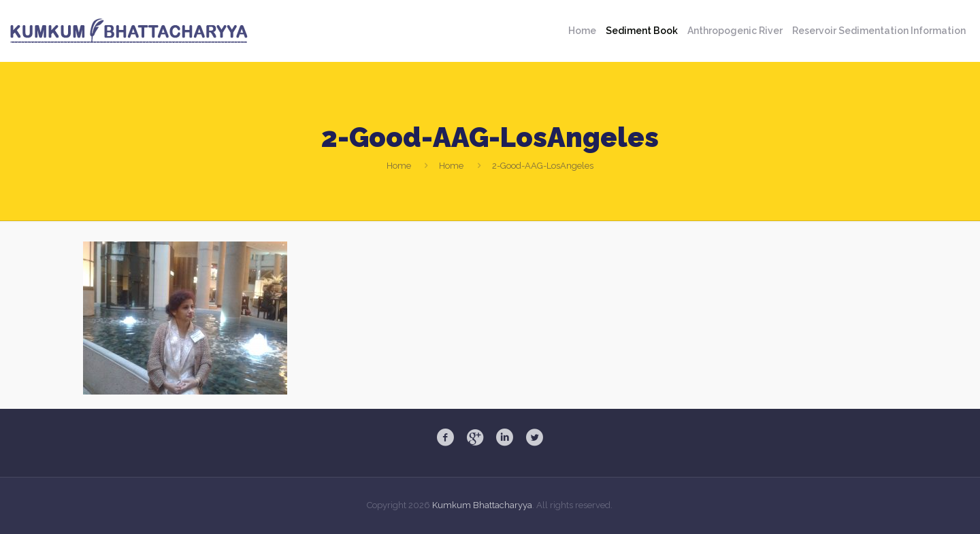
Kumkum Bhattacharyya (482, 505)
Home (399, 166)
